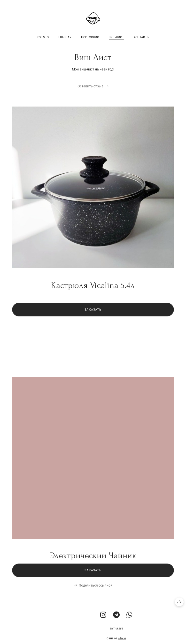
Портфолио (90, 37)
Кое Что (43, 37)
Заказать (93, 316)
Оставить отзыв (90, 86)
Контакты (141, 37)
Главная (65, 37)
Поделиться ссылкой (96, 592)
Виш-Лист (116, 37)
